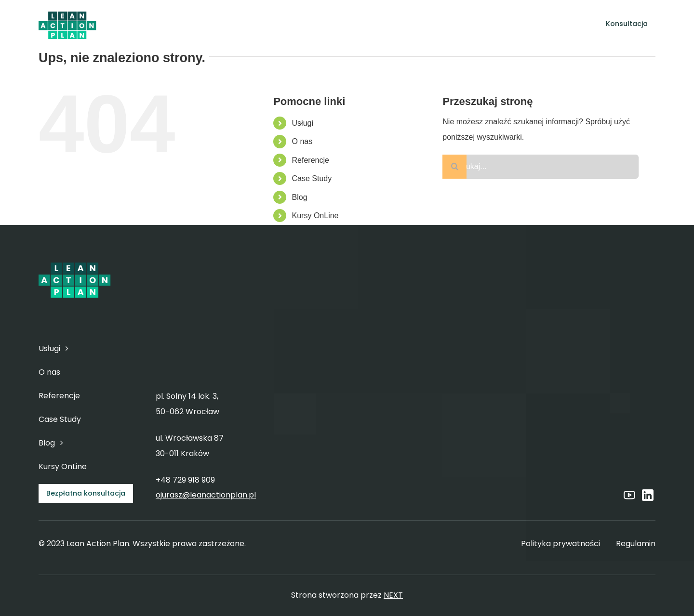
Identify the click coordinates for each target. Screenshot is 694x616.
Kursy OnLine (315, 216)
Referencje (311, 160)
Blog (300, 197)
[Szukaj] (454, 167)
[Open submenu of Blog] (481, 24)
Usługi (303, 123)
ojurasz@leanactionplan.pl (206, 495)
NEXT (393, 595)
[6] (67, 13)
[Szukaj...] (541, 167)
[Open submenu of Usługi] (305, 24)
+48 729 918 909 (185, 480)
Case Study (312, 178)
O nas (302, 141)
